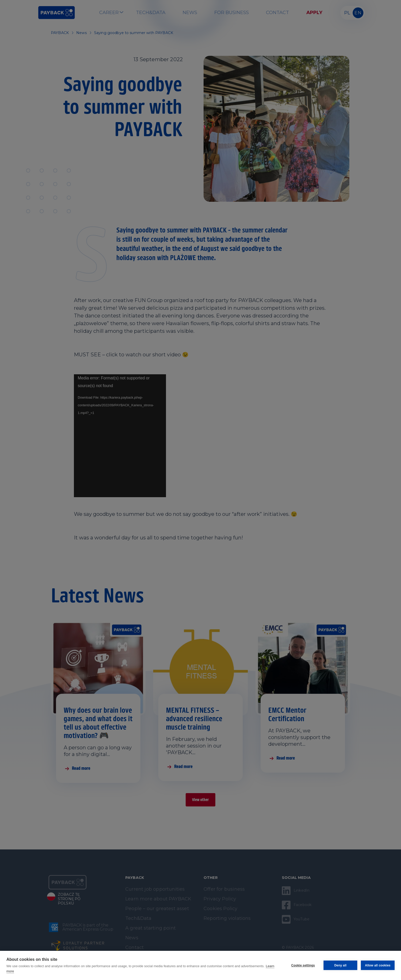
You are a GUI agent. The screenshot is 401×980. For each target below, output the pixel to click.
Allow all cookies (378, 965)
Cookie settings (303, 965)
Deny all (340, 965)
